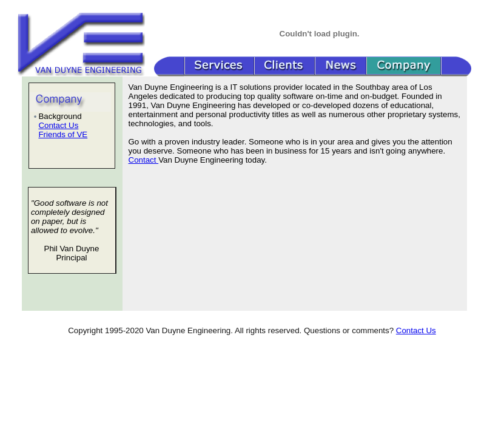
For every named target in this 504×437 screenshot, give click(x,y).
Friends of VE (63, 134)
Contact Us (58, 125)
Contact (144, 160)
